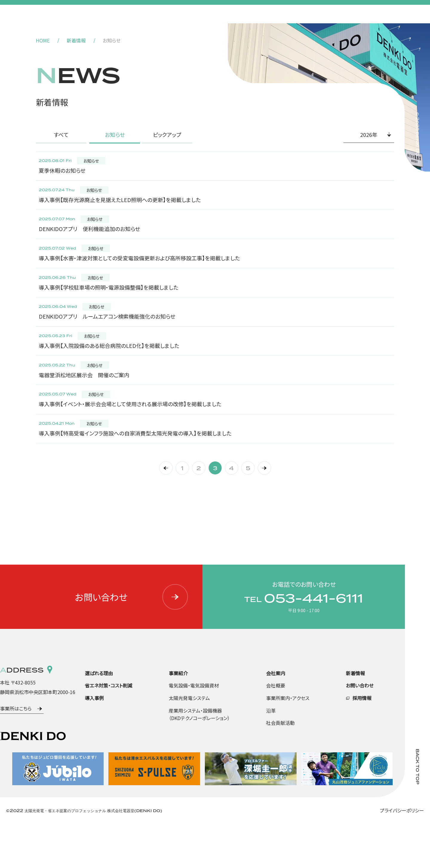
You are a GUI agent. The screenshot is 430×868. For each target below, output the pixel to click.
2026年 (369, 135)
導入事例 (94, 742)
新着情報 (76, 40)
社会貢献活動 (280, 767)
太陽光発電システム (189, 742)
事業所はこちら (16, 752)
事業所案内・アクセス (288, 742)
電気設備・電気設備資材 (194, 729)
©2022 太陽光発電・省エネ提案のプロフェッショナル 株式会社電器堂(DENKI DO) (84, 855)
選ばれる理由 (99, 717)
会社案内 (276, 717)
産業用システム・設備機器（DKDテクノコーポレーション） (199, 758)
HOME (43, 40)
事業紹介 (178, 717)
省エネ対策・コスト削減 (109, 729)
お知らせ (115, 135)
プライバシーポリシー (402, 854)
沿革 (271, 754)
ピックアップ (167, 135)
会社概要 (276, 729)
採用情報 (362, 742)
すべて (61, 135)
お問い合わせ (132, 641)
